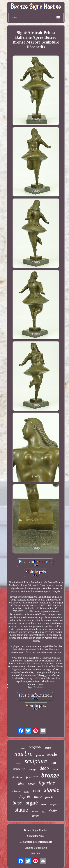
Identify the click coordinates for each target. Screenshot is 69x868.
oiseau (17, 791)
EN (33, 854)
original (35, 747)
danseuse (19, 769)
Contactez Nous (36, 836)
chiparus (55, 804)
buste (36, 816)
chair (53, 811)
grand (23, 748)
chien (20, 784)
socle (52, 754)
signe (48, 748)
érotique (17, 777)
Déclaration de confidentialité (36, 842)
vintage (32, 770)
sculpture (36, 761)
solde (27, 792)
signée (52, 790)
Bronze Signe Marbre (36, 830)
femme (32, 777)
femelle (49, 797)
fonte (56, 769)
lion (53, 763)
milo (38, 796)
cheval (18, 764)
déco (44, 768)
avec (44, 804)
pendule (40, 756)
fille (44, 812)
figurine (47, 783)
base (17, 803)
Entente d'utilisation (36, 848)
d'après (25, 796)
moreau (35, 812)
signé (32, 803)
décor (31, 784)
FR (39, 854)
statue (21, 810)
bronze (50, 775)
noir (37, 791)
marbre (23, 754)
